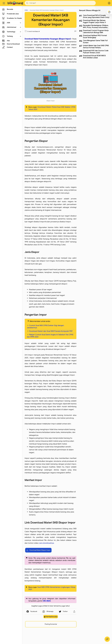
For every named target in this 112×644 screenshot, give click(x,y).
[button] (27, 3)
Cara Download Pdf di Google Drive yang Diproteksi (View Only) (96, 16)
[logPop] (108, 3)
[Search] (60, 3)
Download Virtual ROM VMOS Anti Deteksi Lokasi (94, 57)
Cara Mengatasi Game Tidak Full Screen (95, 41)
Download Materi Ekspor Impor (38, 550)
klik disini (47, 601)
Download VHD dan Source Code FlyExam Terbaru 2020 (96, 52)
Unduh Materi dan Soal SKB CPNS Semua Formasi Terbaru (96, 47)
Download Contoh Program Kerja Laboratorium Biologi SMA (96, 31)
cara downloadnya (46, 543)
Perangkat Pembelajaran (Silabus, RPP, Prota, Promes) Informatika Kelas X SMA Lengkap (96, 26)
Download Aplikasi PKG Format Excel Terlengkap (95, 36)
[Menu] (4, 3)
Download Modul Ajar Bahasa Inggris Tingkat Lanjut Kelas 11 (94, 21)
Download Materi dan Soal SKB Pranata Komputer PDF (51, 331)
